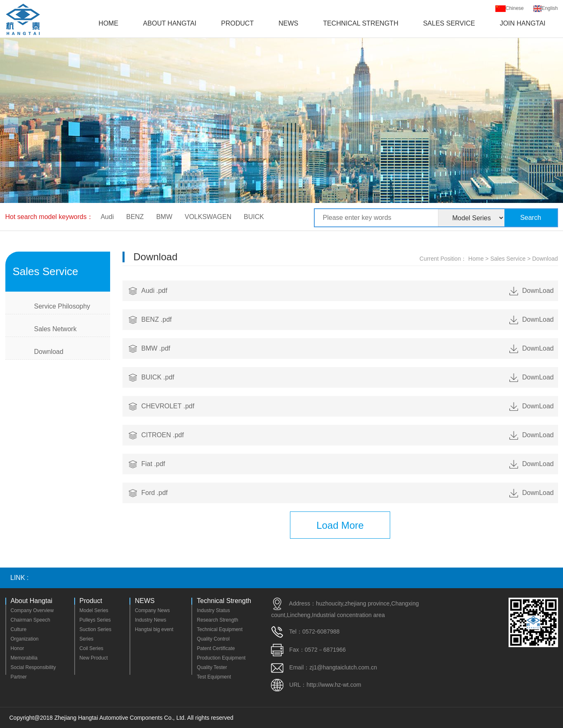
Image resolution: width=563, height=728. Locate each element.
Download (49, 352)
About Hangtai (170, 23)
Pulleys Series (95, 620)
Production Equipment (221, 658)
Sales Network (55, 329)
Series (87, 639)
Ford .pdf (348, 493)
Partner (19, 677)
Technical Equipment (220, 629)
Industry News (151, 620)
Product (237, 23)
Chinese (510, 8)
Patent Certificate (216, 648)
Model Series (94, 610)
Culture (19, 629)
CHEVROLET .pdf (348, 406)
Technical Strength (361, 23)
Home (108, 23)
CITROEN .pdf (348, 435)
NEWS (288, 23)
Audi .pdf (348, 291)
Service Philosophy (62, 306)
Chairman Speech (31, 620)
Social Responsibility (33, 667)
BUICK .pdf (348, 377)
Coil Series (92, 648)
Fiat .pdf (348, 464)
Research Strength (217, 620)
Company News (152, 610)
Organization (25, 639)
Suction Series (95, 629)
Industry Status (213, 610)
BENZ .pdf (348, 320)
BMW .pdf (348, 349)
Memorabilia (24, 658)
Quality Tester (212, 667)
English (545, 8)
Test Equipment (214, 677)
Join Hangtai (523, 23)
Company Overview (32, 610)
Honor (18, 648)
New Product (94, 658)
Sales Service (449, 23)
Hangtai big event (154, 629)
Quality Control (213, 639)
